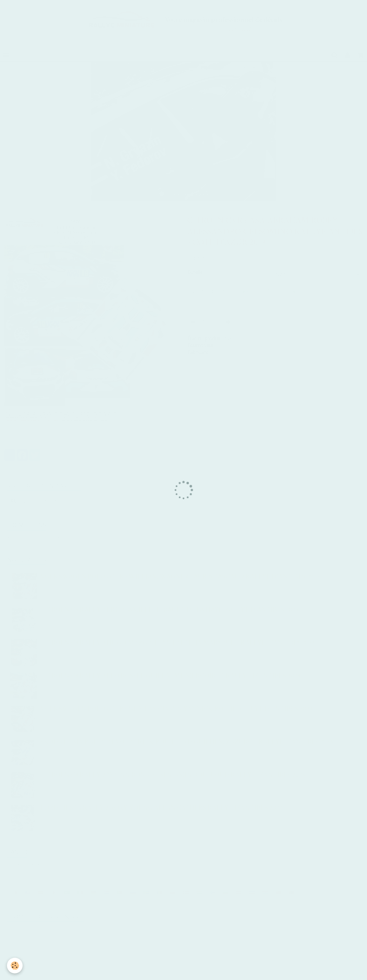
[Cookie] (15, 966)
